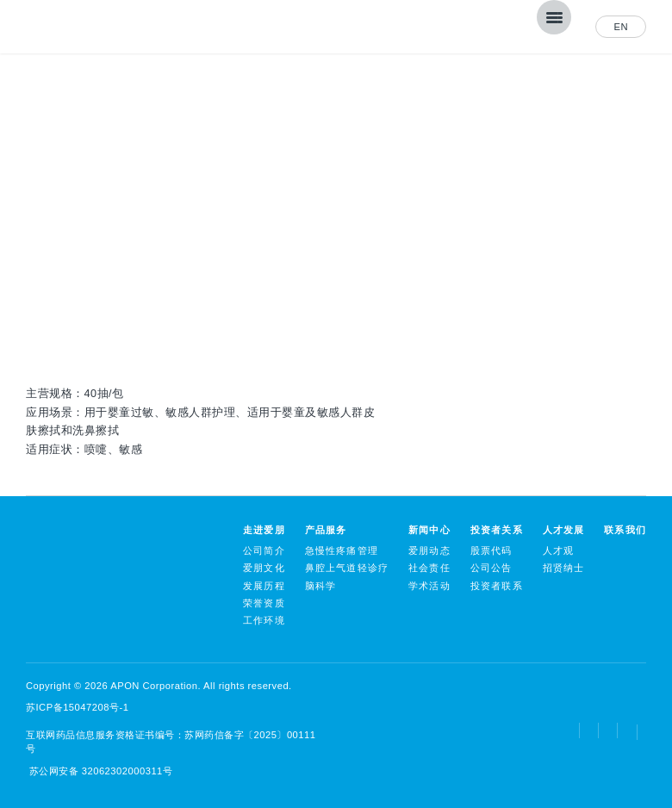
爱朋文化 (264, 568)
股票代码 (492, 550)
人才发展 (564, 530)
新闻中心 (429, 530)
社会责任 (429, 568)
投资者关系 (497, 530)
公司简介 (264, 550)
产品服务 (326, 530)
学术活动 (429, 586)
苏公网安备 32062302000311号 (99, 771)
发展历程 (264, 586)
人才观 (559, 550)
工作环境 (264, 620)
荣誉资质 (264, 603)
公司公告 (492, 568)
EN (621, 27)
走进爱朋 (264, 530)
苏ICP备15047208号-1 (77, 707)
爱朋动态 (429, 550)
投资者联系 (497, 586)
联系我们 (625, 530)
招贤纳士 (564, 568)
